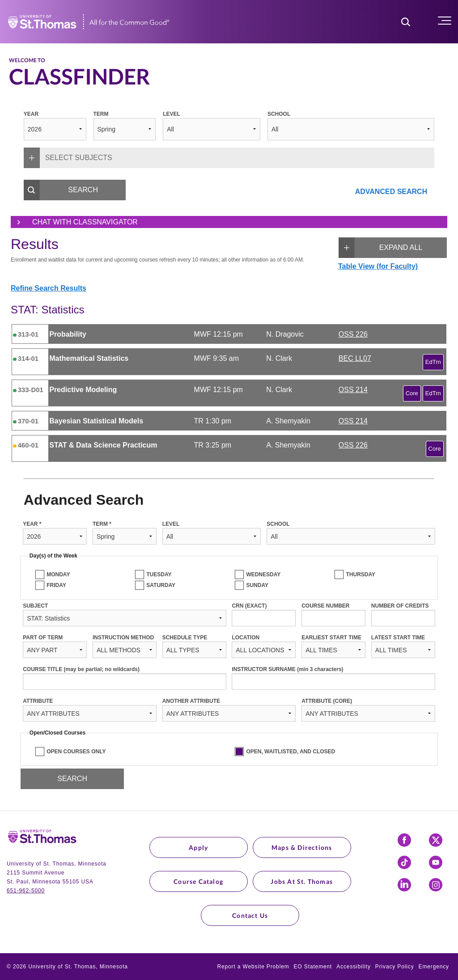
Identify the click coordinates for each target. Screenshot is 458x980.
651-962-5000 (26, 891)
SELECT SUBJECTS (68, 158)
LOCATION (246, 638)
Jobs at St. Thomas (302, 881)
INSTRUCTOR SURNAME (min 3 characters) (287, 669)
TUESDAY (159, 574)
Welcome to (27, 60)
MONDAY (58, 574)
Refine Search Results (49, 288)
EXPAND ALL (380, 248)
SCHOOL (279, 114)
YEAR (31, 114)
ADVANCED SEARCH (391, 192)
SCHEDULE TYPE (185, 638)
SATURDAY (161, 585)
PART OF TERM (43, 638)
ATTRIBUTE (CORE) (327, 701)
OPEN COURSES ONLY (76, 752)
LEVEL (172, 114)
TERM (101, 114)
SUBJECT (35, 606)
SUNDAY (257, 585)
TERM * (102, 524)
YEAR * (32, 524)
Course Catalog (198, 881)
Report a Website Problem (253, 967)
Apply (198, 847)
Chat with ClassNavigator (74, 222)
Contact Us (250, 915)
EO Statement (313, 967)
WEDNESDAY (263, 574)
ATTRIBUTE (38, 701)
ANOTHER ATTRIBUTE (191, 701)
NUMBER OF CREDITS (400, 606)
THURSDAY (360, 574)
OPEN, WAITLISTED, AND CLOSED (290, 752)
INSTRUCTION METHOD (123, 638)
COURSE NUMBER (325, 606)
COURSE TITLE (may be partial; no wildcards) (81, 669)
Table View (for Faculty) (378, 266)
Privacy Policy (395, 967)
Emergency (434, 967)
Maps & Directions (302, 847)
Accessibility (354, 967)
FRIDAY (56, 585)
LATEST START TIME (398, 638)
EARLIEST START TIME (331, 638)
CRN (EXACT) (249, 606)
